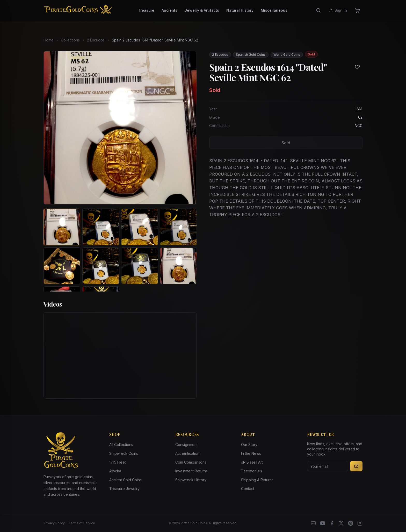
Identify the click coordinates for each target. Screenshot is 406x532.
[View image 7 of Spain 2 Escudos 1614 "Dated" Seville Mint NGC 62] (140, 266)
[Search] (318, 10)
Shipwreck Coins (124, 453)
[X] (341, 523)
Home (49, 40)
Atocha (115, 471)
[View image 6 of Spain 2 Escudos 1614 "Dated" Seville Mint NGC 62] (101, 266)
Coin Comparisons (191, 462)
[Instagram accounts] (360, 523)
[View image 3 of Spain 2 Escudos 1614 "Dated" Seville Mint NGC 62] (140, 227)
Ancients (169, 10)
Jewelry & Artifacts (202, 10)
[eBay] (313, 523)
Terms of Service (82, 523)
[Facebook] (332, 523)
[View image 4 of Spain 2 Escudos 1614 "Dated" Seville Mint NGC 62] (178, 227)
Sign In (338, 10)
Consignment (186, 445)
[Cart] (357, 10)
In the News (251, 453)
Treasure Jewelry (124, 489)
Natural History (240, 10)
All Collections (121, 445)
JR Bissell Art (252, 462)
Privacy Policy (54, 523)
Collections (70, 40)
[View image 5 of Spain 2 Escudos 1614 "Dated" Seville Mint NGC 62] (62, 266)
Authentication (187, 453)
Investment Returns (191, 471)
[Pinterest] (351, 523)
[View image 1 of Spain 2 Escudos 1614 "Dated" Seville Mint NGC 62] (62, 227)
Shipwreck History (191, 480)
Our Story (249, 445)
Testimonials (252, 471)
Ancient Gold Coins (125, 480)
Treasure (146, 10)
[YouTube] (323, 523)
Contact (248, 489)
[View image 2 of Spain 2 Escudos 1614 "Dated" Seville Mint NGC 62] (101, 227)
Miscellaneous (274, 10)
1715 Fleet (118, 462)
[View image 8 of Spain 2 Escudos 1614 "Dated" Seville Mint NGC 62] (178, 266)
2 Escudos (96, 40)
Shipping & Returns (257, 480)
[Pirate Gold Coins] (78, 10)
